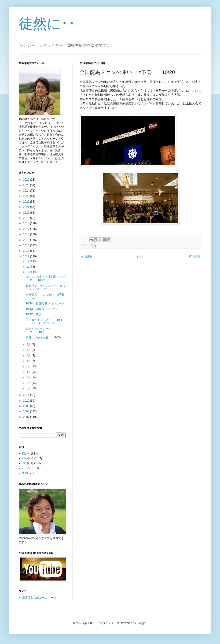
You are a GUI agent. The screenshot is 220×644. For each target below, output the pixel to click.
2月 (29, 383)
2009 (27, 406)
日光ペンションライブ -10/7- (38, 330)
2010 (27, 401)
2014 (27, 245)
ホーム (140, 256)
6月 (29, 361)
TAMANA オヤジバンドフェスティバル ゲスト (45, 287)
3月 (29, 377)
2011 (27, 395)
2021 (27, 207)
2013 (27, 251)
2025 (27, 185)
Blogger (141, 623)
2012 (27, 256)
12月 (30, 261)
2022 (27, 202)
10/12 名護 (33, 314)
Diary (93, 245)
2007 (27, 417)
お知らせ (28, 463)
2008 (27, 411)
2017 (27, 229)
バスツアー (29, 468)
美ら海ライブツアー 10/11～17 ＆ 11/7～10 (45, 322)
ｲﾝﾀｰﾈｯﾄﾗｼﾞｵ (30, 459)
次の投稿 (86, 256)
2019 (27, 218)
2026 (27, 180)
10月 (30, 272)
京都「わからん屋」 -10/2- (43, 337)
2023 (27, 196)
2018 (27, 223)
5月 (29, 366)
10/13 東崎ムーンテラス (42, 309)
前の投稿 (194, 256)
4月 (29, 372)
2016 (27, 234)
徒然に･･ (47, 24)
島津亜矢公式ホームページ (39, 598)
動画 (25, 473)
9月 (29, 344)
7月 (29, 355)
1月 (29, 388)
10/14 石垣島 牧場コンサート (45, 303)
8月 (29, 350)
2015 (27, 240)
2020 (27, 213)
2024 (27, 191)
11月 (30, 267)
